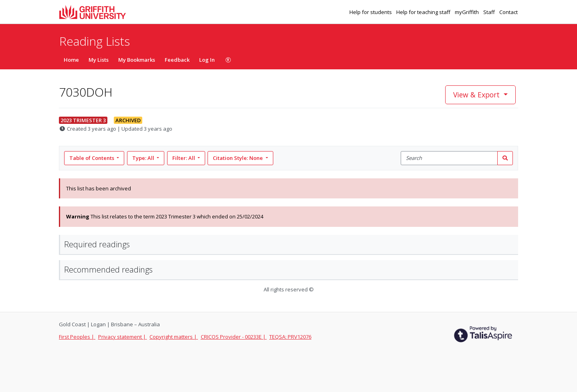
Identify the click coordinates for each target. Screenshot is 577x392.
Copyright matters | (174, 337)
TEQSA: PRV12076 (290, 337)
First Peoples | (77, 337)
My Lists (99, 60)
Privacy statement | (123, 337)
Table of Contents (92, 158)
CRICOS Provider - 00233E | (234, 337)
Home (71, 60)
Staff (490, 12)
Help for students (371, 12)
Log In (207, 60)
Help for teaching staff (424, 12)
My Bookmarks (137, 60)
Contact (508, 12)
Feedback (177, 60)
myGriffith (467, 12)
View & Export (477, 95)
